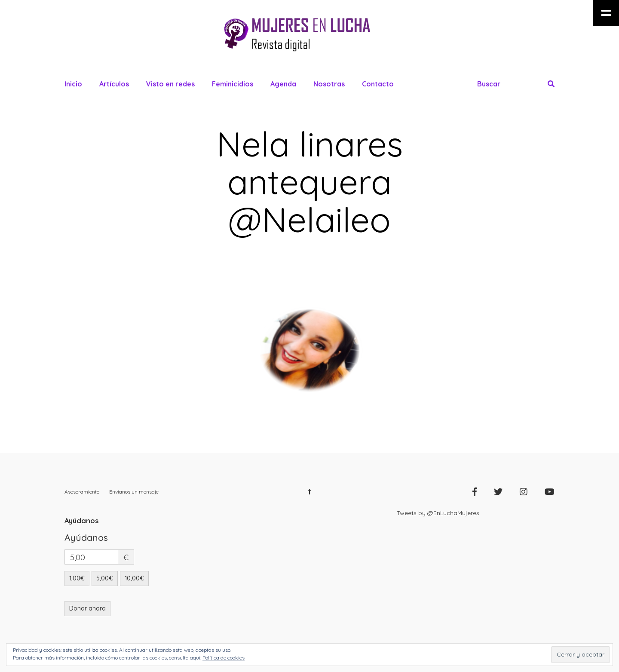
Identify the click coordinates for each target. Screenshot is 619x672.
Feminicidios (233, 84)
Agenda (283, 84)
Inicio (73, 84)
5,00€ (105, 578)
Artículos (114, 84)
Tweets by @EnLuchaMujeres (438, 513)
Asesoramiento (82, 492)
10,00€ (134, 578)
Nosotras (329, 84)
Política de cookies (224, 658)
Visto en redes (170, 84)
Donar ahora (87, 608)
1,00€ (77, 578)
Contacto (378, 84)
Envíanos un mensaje (134, 492)
